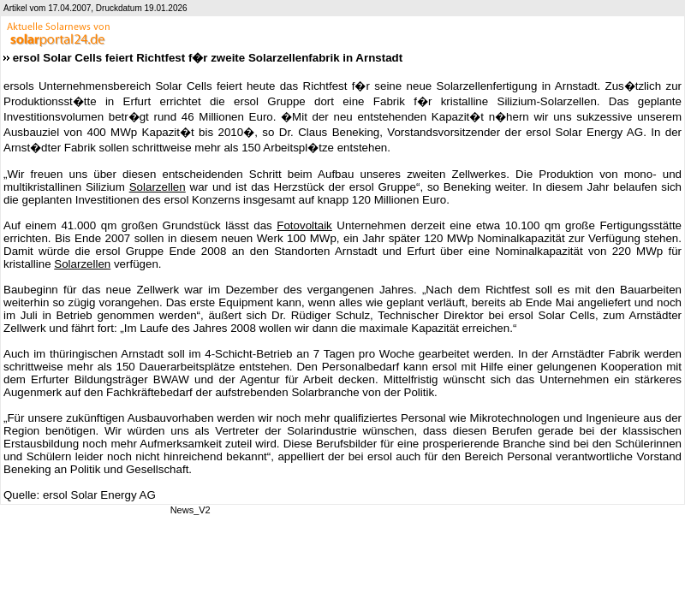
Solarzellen (158, 187)
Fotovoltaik (304, 225)
